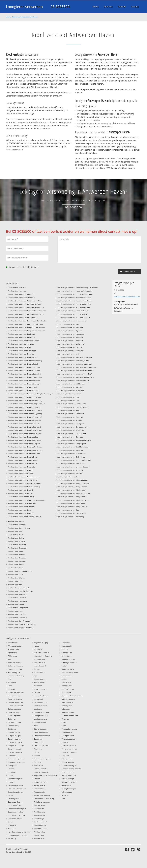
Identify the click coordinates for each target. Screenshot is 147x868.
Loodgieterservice (40, 719)
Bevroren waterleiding (16, 676)
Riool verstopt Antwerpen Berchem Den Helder (25, 301)
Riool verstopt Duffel (16, 574)
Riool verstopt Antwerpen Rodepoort (70, 414)
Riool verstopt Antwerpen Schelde (69, 420)
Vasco (64, 726)
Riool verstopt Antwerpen (17, 291)
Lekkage (37, 692)
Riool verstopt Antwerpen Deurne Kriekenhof (25, 397)
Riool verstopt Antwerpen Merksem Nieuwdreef (74, 374)
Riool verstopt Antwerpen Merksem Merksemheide (75, 370)
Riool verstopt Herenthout (18, 601)
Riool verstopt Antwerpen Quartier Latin (71, 404)
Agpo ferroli (12, 653)
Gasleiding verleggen (16, 792)
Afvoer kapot (13, 643)
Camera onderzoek (15, 699)
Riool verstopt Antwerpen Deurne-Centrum (24, 454)
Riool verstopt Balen (15, 531)
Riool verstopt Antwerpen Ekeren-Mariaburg (24, 487)
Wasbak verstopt (68, 779)
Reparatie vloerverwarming (44, 799)
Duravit (11, 775)
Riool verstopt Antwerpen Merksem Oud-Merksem (75, 377)
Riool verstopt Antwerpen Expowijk (21, 490)
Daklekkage (12, 756)
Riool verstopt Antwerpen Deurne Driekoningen (26, 377)
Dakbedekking (13, 726)
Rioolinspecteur (40, 838)
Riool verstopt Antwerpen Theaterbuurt (71, 463)
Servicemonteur (67, 676)
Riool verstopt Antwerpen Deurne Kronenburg (25, 400)
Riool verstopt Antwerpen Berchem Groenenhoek (26, 307)
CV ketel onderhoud (15, 706)
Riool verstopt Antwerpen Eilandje (21, 474)
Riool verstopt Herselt (16, 604)
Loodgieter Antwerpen (24, 7)
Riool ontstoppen (40, 828)
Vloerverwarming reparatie (71, 769)
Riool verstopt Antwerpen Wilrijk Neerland (72, 497)
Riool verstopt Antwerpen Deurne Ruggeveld (24, 420)
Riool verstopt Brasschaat (17, 561)
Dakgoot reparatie (15, 739)
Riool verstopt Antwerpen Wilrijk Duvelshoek (73, 483)
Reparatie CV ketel (41, 782)
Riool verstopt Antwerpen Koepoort (70, 341)
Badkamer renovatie (15, 666)
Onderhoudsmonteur (42, 736)
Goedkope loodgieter (16, 812)
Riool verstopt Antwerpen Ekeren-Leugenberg (25, 483)
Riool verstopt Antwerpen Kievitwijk (70, 327)
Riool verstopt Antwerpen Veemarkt (70, 470)
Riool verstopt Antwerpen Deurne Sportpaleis (25, 427)
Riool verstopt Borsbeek (17, 558)
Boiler (10, 679)
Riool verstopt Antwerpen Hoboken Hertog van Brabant (77, 288)
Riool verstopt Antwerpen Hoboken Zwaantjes (74, 304)
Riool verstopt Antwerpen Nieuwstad (70, 391)
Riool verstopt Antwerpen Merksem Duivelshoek (74, 357)
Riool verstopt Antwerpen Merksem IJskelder (73, 361)
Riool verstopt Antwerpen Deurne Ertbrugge (24, 384)
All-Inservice (12, 656)
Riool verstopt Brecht (16, 564)
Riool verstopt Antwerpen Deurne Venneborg (25, 440)
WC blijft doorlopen (69, 789)
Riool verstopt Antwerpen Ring (68, 410)
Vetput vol (65, 756)
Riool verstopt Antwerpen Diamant (21, 470)
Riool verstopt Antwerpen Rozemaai (70, 417)
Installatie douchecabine (43, 656)
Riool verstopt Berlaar (16, 538)
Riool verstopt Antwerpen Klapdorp (70, 337)
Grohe (10, 822)
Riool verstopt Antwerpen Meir (68, 354)
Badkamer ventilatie (15, 669)
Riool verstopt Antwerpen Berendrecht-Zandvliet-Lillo (28, 321)
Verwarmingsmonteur (70, 749)
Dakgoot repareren (15, 742)
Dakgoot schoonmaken (16, 745)
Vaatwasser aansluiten (70, 716)
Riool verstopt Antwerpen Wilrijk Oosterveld (73, 500)
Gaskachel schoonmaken (17, 789)
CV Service (12, 719)
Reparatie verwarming (42, 795)
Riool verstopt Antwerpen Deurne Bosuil (23, 364)
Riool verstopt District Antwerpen (20, 571)
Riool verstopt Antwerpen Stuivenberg (71, 457)
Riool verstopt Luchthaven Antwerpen (22, 624)
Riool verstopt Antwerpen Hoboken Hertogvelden (75, 291)
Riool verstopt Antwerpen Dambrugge (22, 351)
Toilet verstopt (67, 709)
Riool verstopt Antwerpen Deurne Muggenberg (25, 414)
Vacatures (65, 719)
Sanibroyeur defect (69, 659)
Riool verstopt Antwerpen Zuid (68, 510)
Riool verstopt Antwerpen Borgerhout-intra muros (26, 331)
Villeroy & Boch (67, 759)
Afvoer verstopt (14, 649)
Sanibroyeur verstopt (69, 663)
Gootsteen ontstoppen (16, 815)
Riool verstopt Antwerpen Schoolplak (70, 430)
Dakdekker (12, 729)
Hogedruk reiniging (41, 643)
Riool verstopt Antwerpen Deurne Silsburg (23, 424)
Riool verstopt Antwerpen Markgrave (70, 351)
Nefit (36, 726)
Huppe (36, 646)
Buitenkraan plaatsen (16, 692)
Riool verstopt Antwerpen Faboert (20, 493)
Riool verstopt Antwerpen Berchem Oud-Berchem (26, 314)
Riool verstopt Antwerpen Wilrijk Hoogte (71, 490)
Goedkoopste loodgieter (17, 809)
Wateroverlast (67, 785)
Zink (63, 799)
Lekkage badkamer (41, 696)
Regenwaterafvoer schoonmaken (46, 775)
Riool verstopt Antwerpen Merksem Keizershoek (74, 364)
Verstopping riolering (69, 729)
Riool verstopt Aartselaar (17, 288)
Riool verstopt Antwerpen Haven (25, 17)
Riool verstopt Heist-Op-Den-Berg (20, 591)
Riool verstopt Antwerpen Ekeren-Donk (22, 480)
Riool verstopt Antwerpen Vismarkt (69, 474)
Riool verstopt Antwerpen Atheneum (21, 298)
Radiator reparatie (41, 769)
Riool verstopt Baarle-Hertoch (19, 528)
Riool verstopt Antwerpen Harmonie (21, 507)
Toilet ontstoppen (68, 699)
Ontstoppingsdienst (41, 745)
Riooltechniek (67, 653)
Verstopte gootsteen (69, 739)
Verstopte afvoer (68, 736)
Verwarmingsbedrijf (69, 745)
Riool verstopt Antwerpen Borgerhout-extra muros (27, 327)
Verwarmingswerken (69, 752)
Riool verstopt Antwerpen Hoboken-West (72, 314)
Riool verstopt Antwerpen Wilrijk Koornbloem (73, 493)
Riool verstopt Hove (15, 611)
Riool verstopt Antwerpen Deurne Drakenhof (24, 374)
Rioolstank (65, 649)
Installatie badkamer (41, 653)
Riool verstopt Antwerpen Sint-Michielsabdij (73, 447)
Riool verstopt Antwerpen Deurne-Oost (22, 463)
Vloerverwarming (68, 762)
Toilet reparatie (67, 706)
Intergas (37, 669)
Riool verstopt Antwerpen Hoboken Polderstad (74, 298)
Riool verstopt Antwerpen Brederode (21, 337)
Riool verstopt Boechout (17, 545)
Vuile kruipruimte (68, 772)
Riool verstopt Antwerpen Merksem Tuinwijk (73, 381)
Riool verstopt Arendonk (17, 525)
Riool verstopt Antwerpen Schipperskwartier (73, 427)
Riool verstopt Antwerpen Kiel (68, 324)
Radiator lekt (39, 765)
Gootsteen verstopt (15, 819)
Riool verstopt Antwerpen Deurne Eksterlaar (24, 381)
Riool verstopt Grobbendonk (19, 588)
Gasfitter (11, 782)
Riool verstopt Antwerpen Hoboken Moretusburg (75, 294)
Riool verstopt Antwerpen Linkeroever (71, 344)
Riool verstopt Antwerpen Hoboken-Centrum (73, 307)
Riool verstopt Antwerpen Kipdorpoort (71, 334)
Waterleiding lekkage (69, 782)
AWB (10, 659)
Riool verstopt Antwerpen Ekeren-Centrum (24, 477)
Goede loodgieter (14, 805)
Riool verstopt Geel (15, 584)
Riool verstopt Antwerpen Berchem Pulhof (24, 317)
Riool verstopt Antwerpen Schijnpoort (71, 424)
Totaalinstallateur (68, 712)
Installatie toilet (40, 663)
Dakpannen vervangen (16, 762)
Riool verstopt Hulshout (17, 614)
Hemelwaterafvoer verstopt (18, 835)
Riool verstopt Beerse (16, 535)
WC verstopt (66, 795)
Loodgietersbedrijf (41, 716)
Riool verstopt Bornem (16, 555)
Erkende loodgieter (15, 779)
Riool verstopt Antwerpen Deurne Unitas (23, 437)
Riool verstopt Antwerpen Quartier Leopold (73, 407)
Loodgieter (38, 709)
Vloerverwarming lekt (69, 765)
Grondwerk (12, 825)
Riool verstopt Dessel (16, 568)
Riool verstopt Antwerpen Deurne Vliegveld (24, 444)
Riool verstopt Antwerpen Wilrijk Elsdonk (72, 487)
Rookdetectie (66, 656)
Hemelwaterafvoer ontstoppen (19, 832)
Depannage (12, 772)
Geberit (11, 795)
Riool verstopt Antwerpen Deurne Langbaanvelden (27, 404)
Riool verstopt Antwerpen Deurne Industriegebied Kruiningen (31, 394)
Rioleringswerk (39, 805)
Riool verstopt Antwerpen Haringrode (22, 503)
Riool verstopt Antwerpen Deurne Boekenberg (25, 361)
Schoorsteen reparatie (70, 673)
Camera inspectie (14, 696)
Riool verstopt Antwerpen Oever (68, 397)
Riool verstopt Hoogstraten (18, 608)
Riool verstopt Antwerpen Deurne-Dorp (22, 457)
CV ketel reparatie (14, 709)
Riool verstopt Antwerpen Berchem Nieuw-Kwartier (27, 311)
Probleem (38, 762)
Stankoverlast (67, 682)
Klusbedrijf (38, 686)
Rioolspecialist (67, 646)
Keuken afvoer (39, 682)
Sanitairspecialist (68, 669)
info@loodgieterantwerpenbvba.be (127, 296)
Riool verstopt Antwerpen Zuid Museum (71, 513)
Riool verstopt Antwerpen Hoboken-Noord (72, 311)
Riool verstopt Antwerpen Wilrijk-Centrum (72, 507)
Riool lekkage (39, 819)
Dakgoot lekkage (14, 732)
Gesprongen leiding (15, 802)
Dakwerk (11, 769)
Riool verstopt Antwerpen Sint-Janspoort (72, 444)
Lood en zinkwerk (41, 706)
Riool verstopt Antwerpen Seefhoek (70, 437)
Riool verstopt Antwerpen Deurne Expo (22, 387)
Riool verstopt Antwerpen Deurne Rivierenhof (25, 417)
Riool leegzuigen (40, 815)
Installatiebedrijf (40, 666)
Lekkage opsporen (41, 702)
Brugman (11, 689)
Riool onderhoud (40, 822)
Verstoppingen (67, 732)
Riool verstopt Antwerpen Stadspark (70, 450)
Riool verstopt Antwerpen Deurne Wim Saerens (25, 447)
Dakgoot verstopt (14, 749)
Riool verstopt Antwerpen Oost (68, 400)
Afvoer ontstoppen (15, 646)
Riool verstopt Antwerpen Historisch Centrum (25, 517)
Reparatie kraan (40, 789)
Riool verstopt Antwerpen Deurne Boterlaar (24, 367)
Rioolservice (66, 643)
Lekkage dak (39, 699)
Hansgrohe (12, 828)
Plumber (37, 756)
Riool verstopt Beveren (16, 541)
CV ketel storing (14, 712)
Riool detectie (39, 809)
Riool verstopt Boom (16, 551)
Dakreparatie (13, 765)
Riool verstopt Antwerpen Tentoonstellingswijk (74, 460)
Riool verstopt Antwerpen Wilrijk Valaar (71, 503)
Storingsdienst (67, 686)
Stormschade (66, 692)
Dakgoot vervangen (15, 752)
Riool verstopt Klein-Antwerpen (20, 621)
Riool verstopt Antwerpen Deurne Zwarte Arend (25, 450)
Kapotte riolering (40, 679)
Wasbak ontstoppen (69, 775)
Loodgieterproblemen (42, 712)
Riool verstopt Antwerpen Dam (19, 347)
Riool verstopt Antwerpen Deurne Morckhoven (25, 410)
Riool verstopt (39, 835)
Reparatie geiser (40, 785)
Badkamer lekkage (15, 663)
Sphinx (64, 679)
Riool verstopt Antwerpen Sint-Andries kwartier (74, 440)
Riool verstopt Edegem (16, 578)
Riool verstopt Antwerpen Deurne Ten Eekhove (25, 430)
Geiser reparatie (14, 799)
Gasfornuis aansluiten (16, 785)
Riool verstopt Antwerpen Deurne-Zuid (22, 467)
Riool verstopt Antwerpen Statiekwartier (71, 454)
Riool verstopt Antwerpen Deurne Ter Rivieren (25, 434)
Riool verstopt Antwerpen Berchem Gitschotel (25, 304)
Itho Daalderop (40, 673)
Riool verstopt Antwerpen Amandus (21, 294)
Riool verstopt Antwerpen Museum (69, 387)
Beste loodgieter (14, 673)
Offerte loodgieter (41, 729)
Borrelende (12, 682)
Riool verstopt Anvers (16, 521)
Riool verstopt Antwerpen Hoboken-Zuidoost (73, 317)
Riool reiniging (39, 832)
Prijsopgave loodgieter (42, 759)
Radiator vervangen (41, 772)
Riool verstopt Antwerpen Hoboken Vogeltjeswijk (75, 301)
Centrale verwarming (16, 702)
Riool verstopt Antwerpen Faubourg (21, 497)
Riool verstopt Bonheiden (17, 548)
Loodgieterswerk (40, 722)
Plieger (36, 752)
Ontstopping (39, 742)
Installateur (38, 649)
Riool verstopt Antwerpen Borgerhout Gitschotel (26, 324)
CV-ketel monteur (14, 722)
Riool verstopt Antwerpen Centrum (21, 344)
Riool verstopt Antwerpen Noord (69, 394)
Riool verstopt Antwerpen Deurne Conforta (24, 370)
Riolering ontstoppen (42, 802)
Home (8, 17)
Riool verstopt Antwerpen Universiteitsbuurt (73, 467)
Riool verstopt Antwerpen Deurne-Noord (23, 460)
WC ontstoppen (67, 792)
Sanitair (64, 666)
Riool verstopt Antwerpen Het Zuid (21, 513)
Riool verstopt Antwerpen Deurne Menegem (24, 407)
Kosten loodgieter (41, 689)
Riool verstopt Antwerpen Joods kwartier (72, 321)
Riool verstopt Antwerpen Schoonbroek (71, 434)
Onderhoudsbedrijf (41, 732)
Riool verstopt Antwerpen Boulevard (21, 334)
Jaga (35, 676)
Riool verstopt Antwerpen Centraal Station (24, 341)
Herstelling (12, 838)
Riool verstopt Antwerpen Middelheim (71, 384)
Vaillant (64, 722)
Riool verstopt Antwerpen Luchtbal (69, 347)
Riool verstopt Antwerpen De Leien (21, 354)
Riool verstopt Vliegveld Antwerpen (21, 628)
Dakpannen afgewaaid (16, 759)
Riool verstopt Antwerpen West (68, 477)
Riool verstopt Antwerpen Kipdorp (69, 331)
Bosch (10, 686)
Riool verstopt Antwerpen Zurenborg (70, 517)
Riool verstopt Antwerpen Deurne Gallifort (24, 391)
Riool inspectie (39, 812)
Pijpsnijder (38, 749)
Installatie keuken (40, 659)
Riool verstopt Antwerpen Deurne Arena (23, 357)
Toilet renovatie (67, 702)
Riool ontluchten (40, 825)
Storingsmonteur (68, 689)
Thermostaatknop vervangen (72, 696)
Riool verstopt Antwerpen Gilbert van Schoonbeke (26, 500)
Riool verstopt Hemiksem (17, 594)
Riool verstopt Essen (15, 581)
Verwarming (66, 742)
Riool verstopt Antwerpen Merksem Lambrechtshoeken (77, 367)
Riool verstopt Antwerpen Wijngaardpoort (72, 480)
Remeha (37, 779)
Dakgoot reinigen (14, 736)
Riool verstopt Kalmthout (17, 618)
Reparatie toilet (40, 792)
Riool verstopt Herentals (17, 598)
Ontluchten (38, 739)
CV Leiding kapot (14, 716)
